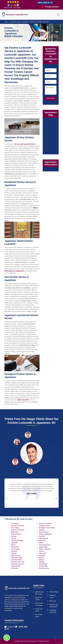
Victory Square (16, 549)
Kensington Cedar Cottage (47, 528)
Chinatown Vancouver (18, 526)
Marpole (41, 560)
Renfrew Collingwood (45, 534)
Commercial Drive (16, 560)
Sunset (41, 543)
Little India (14, 568)
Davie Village (15, 528)
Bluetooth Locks (52, 596)
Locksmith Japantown (30, 641)
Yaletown (14, 553)
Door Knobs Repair (39, 616)
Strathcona (42, 541)
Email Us (11, 627)
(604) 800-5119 (45, 3)
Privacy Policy (54, 592)
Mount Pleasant (44, 532)
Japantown (15, 543)
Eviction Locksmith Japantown (40, 22)
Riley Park (42, 536)
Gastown (14, 536)
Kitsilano (42, 558)
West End (14, 551)
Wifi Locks (53, 601)
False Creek (43, 553)
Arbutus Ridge (43, 547)
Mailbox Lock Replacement (54, 606)
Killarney (42, 530)
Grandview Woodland (45, 524)
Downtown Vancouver (18, 530)
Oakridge (42, 562)
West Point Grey (44, 568)
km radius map (51, 136)
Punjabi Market (16, 566)
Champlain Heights (17, 558)
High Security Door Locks (39, 593)
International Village (17, 541)
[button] (17, 442)
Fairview (41, 551)
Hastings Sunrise (44, 526)
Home (6, 22)
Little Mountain (44, 538)
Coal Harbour (15, 524)
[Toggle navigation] (58, 15)
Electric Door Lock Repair (39, 604)
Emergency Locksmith (53, 611)
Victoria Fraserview (45, 545)
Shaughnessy (43, 564)
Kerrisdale (42, 555)
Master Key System (39, 599)
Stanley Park (15, 547)
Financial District (16, 534)
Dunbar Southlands (45, 549)
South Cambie (43, 566)
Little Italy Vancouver (18, 564)
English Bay (15, 532)
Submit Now (51, 98)
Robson (13, 545)
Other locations (16, 555)
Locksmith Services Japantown (19, 22)
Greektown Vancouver (18, 562)
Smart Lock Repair (39, 610)
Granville (14, 538)
